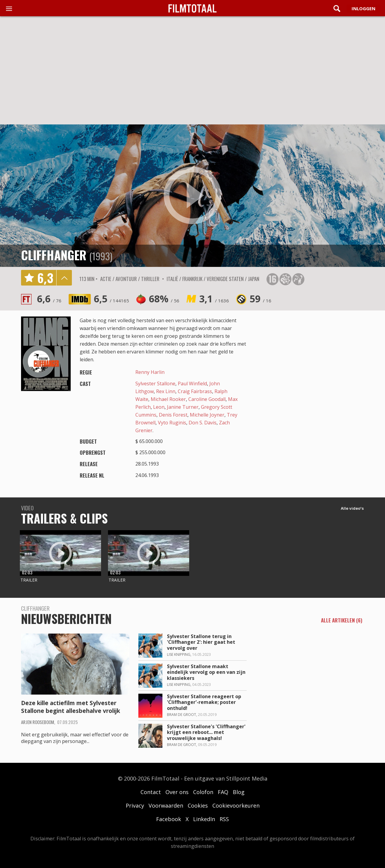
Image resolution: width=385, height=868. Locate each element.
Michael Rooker (168, 399)
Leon (159, 407)
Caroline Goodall (207, 399)
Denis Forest (173, 415)
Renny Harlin (150, 372)
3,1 (214, 299)
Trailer (29, 580)
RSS (224, 819)
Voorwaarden (166, 805)
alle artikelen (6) (342, 621)
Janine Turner (183, 407)
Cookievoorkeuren (236, 805)
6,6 (49, 299)
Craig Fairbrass (195, 391)
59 (260, 299)
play (192, 196)
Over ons (177, 792)
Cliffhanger (54, 255)
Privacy (135, 805)
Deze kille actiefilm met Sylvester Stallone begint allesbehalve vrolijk (71, 707)
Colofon (203, 792)
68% (164, 299)
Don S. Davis (203, 423)
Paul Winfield (192, 384)
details (64, 278)
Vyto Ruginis (172, 423)
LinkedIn (204, 819)
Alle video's (352, 508)
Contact (151, 792)
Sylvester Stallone (155, 384)
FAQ (223, 792)
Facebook (169, 819)
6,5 (111, 299)
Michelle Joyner (207, 415)
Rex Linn (166, 391)
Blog (239, 792)
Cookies (198, 805)
